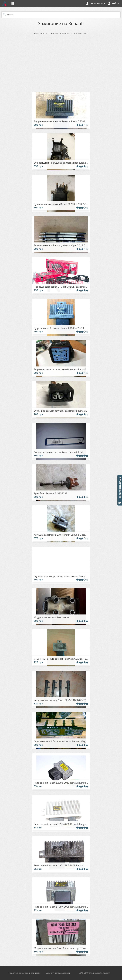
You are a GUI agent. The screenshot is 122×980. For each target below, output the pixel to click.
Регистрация (98, 4)
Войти (116, 4)
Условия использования (58, 973)
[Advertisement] (61, 63)
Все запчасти (41, 33)
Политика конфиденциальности (24, 973)
